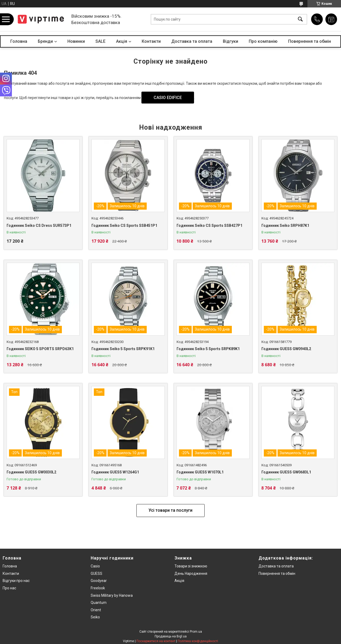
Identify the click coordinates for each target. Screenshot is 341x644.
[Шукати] (300, 19)
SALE (100, 41)
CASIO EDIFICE (168, 98)
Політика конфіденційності (198, 641)
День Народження (191, 574)
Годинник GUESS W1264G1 (115, 472)
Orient (96, 610)
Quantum (99, 603)
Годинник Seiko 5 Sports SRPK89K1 (208, 349)
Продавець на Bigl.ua (171, 636)
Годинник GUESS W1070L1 (200, 472)
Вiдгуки (231, 41)
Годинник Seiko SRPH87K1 (285, 225)
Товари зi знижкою (191, 566)
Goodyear (99, 581)
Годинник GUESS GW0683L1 (286, 472)
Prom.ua (196, 632)
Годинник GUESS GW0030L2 (31, 472)
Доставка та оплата (192, 41)
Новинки (76, 41)
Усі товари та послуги (170, 510)
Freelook (98, 588)
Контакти (151, 41)
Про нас (9, 588)
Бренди (45, 41)
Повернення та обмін (310, 41)
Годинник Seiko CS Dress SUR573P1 (39, 225)
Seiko (95, 617)
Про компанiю (263, 41)
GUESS (96, 574)
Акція (179, 581)
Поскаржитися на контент (156, 641)
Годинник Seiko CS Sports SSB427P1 (209, 225)
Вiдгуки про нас (16, 581)
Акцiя (122, 41)
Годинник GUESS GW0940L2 (286, 349)
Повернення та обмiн (277, 574)
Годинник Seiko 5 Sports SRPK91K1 (123, 349)
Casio (95, 566)
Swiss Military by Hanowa (112, 595)
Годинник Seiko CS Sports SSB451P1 (124, 225)
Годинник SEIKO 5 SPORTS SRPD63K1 (40, 349)
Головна (19, 41)
